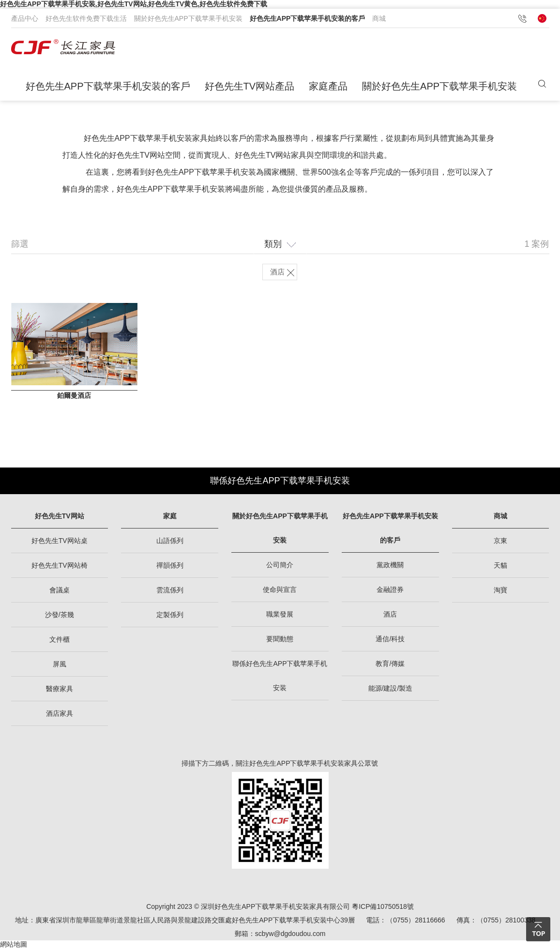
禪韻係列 (170, 567)
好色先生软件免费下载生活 (86, 18)
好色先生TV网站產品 (250, 86)
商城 (379, 18)
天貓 (500, 567)
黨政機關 (390, 567)
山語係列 (170, 543)
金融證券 (390, 591)
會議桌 (60, 592)
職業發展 (280, 616)
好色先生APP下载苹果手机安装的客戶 (308, 18)
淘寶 (500, 592)
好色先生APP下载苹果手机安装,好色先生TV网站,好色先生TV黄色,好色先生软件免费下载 (134, 4)
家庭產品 (328, 86)
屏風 (60, 666)
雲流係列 (170, 592)
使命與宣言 (280, 591)
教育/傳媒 (390, 665)
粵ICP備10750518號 (383, 908)
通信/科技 (390, 641)
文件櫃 (60, 641)
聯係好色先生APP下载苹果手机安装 (280, 483)
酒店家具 (60, 715)
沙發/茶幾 (60, 617)
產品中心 (25, 18)
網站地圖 (14, 946)
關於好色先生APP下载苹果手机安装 (188, 18)
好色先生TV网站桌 (60, 543)
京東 (500, 543)
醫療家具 (60, 691)
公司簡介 (280, 567)
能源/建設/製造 (391, 690)
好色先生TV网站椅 (60, 567)
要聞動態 (280, 641)
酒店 (390, 616)
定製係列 (170, 617)
